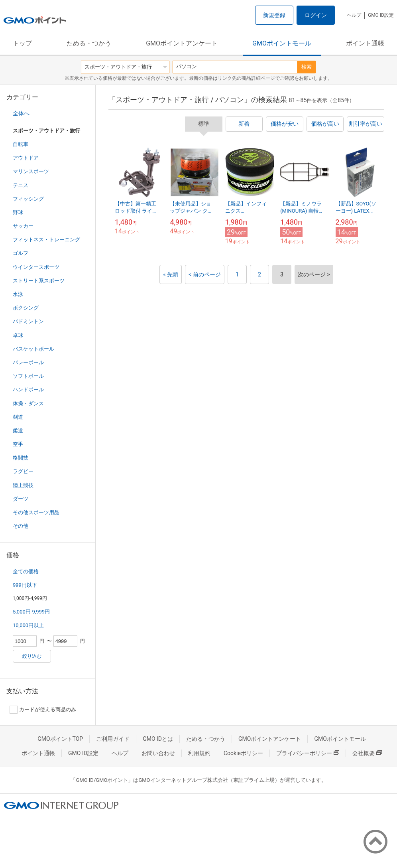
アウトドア (26, 158)
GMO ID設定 (381, 15)
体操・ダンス (28, 403)
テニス (21, 185)
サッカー (23, 226)
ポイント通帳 (365, 43)
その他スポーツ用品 (36, 512)
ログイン (316, 15)
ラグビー (23, 471)
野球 (18, 212)
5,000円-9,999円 (31, 612)
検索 (307, 67)
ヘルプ (354, 15)
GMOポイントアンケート (182, 43)
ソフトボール (28, 376)
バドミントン (28, 321)
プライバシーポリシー (308, 753)
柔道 (18, 431)
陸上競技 (23, 485)
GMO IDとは (158, 739)
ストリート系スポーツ (39, 281)
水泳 (18, 294)
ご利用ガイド (113, 739)
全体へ (21, 113)
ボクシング (26, 308)
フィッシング (28, 199)
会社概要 (367, 753)
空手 (18, 444)
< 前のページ (205, 274)
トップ (22, 43)
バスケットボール (33, 349)
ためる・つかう (89, 43)
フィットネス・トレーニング (46, 240)
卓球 (18, 335)
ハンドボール (28, 390)
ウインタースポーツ (36, 267)
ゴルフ (21, 253)
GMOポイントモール (282, 43)
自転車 (21, 144)
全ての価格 (26, 571)
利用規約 (199, 753)
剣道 (18, 417)
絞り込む (32, 656)
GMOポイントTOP (60, 739)
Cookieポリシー (243, 753)
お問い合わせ (158, 753)
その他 (21, 526)
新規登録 (274, 15)
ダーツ (21, 499)
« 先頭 (171, 274)
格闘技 (21, 458)
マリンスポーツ (31, 171)
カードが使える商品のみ (43, 710)
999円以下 (25, 585)
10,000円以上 (28, 625)
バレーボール (28, 362)
